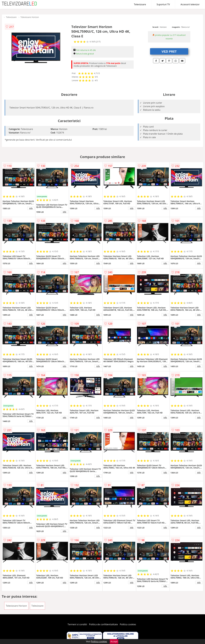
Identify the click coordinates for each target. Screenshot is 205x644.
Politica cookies (128, 624)
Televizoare (140, 4)
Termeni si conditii (77, 624)
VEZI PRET (169, 51)
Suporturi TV (163, 4)
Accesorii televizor (190, 4)
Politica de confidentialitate (103, 624)
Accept (114, 641)
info (31, 208)
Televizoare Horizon (30, 17)
